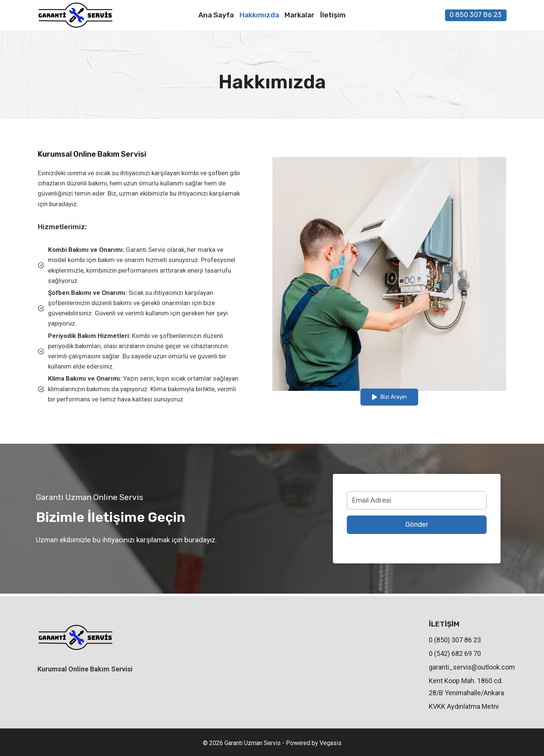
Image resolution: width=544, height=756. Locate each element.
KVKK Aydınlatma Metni (464, 706)
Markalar (299, 15)
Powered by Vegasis (314, 743)
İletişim (333, 15)
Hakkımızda (259, 15)
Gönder (417, 526)
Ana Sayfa (216, 15)
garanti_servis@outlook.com (468, 667)
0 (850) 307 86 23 (455, 640)
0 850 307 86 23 (476, 15)
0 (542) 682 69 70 (455, 653)
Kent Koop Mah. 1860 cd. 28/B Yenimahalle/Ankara (466, 687)
